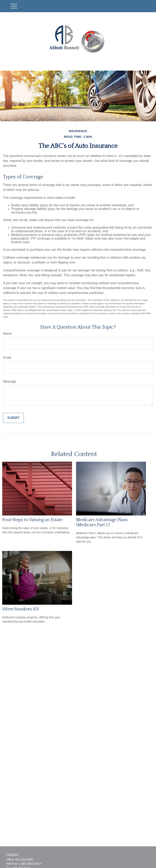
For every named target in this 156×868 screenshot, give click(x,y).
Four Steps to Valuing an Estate (32, 520)
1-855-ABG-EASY (30, 864)
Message (10, 381)
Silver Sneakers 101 (20, 609)
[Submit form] (13, 418)
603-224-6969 (24, 859)
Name (7, 334)
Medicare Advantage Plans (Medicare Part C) (102, 522)
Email (7, 358)
